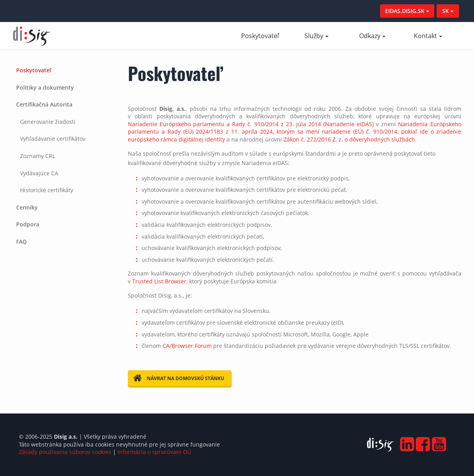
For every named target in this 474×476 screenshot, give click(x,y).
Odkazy (372, 36)
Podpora (28, 224)
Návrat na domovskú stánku (179, 378)
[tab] (65, 70)
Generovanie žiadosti (48, 122)
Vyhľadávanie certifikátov (53, 139)
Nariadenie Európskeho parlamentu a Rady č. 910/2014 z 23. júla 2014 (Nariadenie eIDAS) (251, 124)
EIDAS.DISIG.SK (407, 11)
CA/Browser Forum (187, 346)
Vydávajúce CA (39, 173)
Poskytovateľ (265, 36)
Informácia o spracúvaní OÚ (154, 452)
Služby (316, 36)
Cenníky (27, 207)
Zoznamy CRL (38, 156)
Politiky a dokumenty (45, 87)
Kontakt (428, 36)
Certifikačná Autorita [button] (44, 104)
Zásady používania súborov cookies (65, 452)
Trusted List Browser (159, 281)
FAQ (21, 242)
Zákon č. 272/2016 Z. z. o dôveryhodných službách (349, 139)
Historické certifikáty (47, 190)
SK (448, 11)
